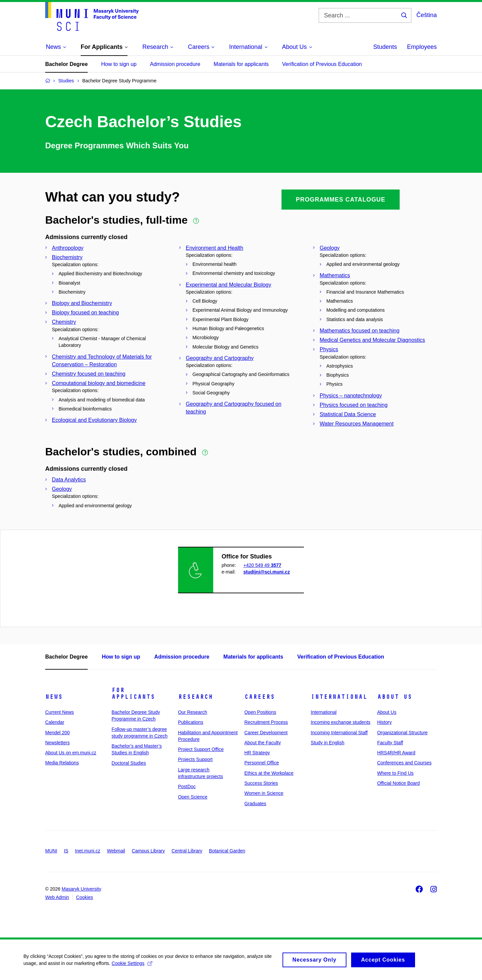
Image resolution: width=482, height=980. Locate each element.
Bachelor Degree (66, 64)
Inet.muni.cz (88, 851)
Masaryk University (81, 889)
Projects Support (195, 759)
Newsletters (57, 743)
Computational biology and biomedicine (99, 383)
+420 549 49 (262, 565)
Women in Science (264, 793)
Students (385, 47)
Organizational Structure (403, 733)
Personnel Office (262, 763)
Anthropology (68, 248)
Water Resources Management (357, 424)
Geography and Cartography (220, 358)
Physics (329, 349)
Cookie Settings (132, 966)
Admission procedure (175, 64)
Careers (260, 697)
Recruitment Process (266, 722)
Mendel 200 (57, 733)
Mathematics (335, 275)
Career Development (266, 733)
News (54, 697)
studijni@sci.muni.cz (267, 572)
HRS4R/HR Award (396, 753)
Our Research (193, 712)
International (339, 697)
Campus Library (148, 851)
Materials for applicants (241, 64)
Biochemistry (67, 257)
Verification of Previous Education (322, 64)
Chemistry (64, 322)
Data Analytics (69, 480)
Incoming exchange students (340, 722)
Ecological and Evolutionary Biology (94, 420)
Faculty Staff (390, 743)
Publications (191, 722)
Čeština (427, 15)
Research (195, 697)
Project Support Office (201, 749)
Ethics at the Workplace (269, 773)
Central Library (187, 851)
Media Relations (62, 763)
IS (66, 851)
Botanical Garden (227, 851)
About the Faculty (263, 743)
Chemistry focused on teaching (89, 374)
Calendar (55, 722)
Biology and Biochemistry (82, 303)
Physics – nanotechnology (351, 396)
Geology (330, 248)
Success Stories (261, 783)
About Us (395, 697)
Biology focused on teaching (85, 313)
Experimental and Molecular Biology (228, 285)
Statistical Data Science (348, 414)
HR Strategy (257, 753)
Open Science (193, 797)
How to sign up (119, 64)
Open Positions (260, 712)
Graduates (255, 804)
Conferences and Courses (405, 763)
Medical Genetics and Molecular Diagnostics (372, 340)
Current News (60, 712)
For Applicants (133, 693)
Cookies (85, 897)
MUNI (51, 851)
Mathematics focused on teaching (359, 331)
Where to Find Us (395, 773)
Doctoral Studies (129, 763)
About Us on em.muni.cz (71, 753)
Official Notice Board (398, 783)
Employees (422, 47)
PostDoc (187, 786)
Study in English (327, 743)
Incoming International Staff (339, 733)
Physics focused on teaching (354, 405)
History (385, 722)
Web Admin (57, 897)
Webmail (116, 851)
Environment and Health (215, 248)
